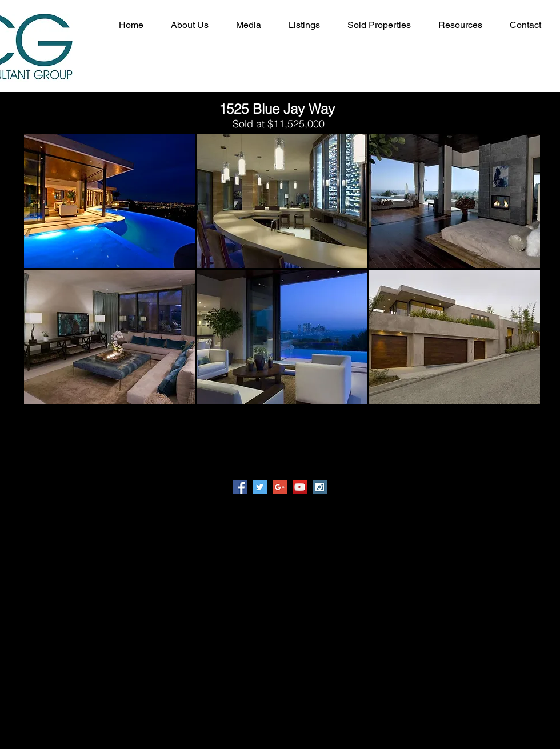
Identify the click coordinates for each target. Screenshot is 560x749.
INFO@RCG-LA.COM (438, 572)
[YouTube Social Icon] (300, 487)
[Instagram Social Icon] (320, 487)
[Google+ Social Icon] (280, 487)
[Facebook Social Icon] (240, 487)
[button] (109, 201)
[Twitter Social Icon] (260, 487)
